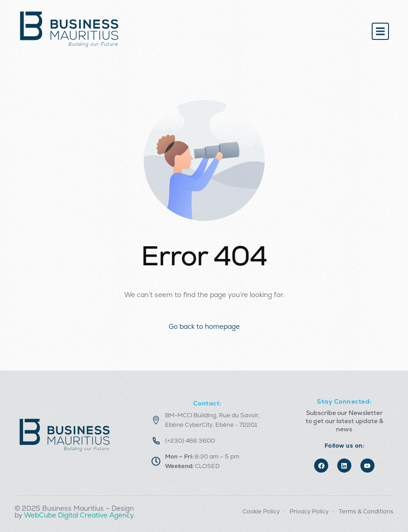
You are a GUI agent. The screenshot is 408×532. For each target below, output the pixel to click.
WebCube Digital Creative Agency (79, 515)
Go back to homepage (204, 326)
